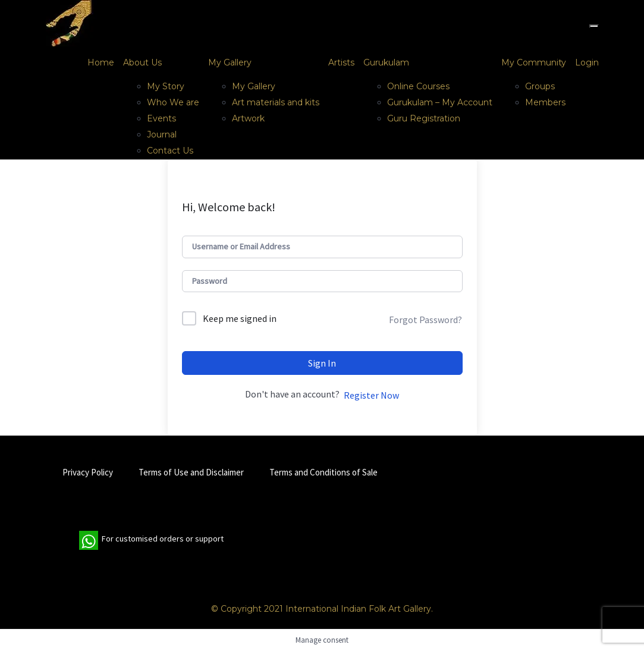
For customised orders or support (151, 540)
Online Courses (418, 86)
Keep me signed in (240, 318)
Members (545, 102)
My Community (534, 62)
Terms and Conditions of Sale (323, 472)
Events (161, 118)
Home (101, 62)
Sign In (322, 363)
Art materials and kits (276, 102)
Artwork (248, 118)
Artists (341, 62)
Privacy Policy (88, 472)
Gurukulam (386, 62)
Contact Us (170, 151)
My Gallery (230, 62)
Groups (540, 86)
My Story (166, 86)
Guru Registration (424, 118)
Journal (162, 134)
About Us (142, 62)
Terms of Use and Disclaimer (191, 472)
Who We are (173, 102)
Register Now (371, 395)
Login (587, 62)
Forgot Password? (425, 320)
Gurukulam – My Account (440, 102)
